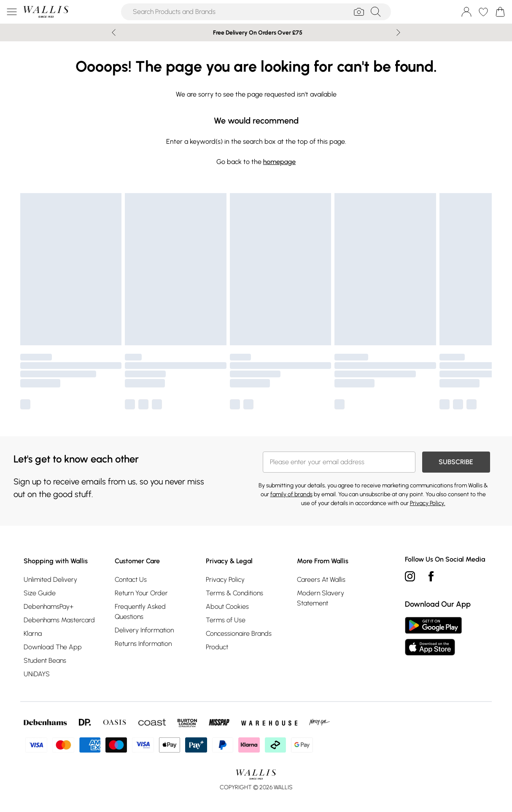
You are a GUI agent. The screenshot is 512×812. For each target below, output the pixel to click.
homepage (279, 162)
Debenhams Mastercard (59, 620)
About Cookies (227, 606)
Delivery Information (144, 630)
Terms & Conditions (234, 593)
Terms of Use (226, 620)
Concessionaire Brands (239, 633)
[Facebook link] (431, 576)
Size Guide (40, 593)
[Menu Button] (12, 12)
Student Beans (45, 660)
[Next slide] (398, 32)
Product (217, 647)
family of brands (291, 494)
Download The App (53, 647)
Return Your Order (141, 593)
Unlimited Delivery (50, 579)
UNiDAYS (37, 674)
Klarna (33, 633)
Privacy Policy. (428, 503)
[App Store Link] (433, 636)
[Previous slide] (114, 32)
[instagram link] (410, 576)
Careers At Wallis (321, 579)
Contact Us (131, 579)
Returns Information (143, 644)
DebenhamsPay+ (49, 606)
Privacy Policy (225, 579)
